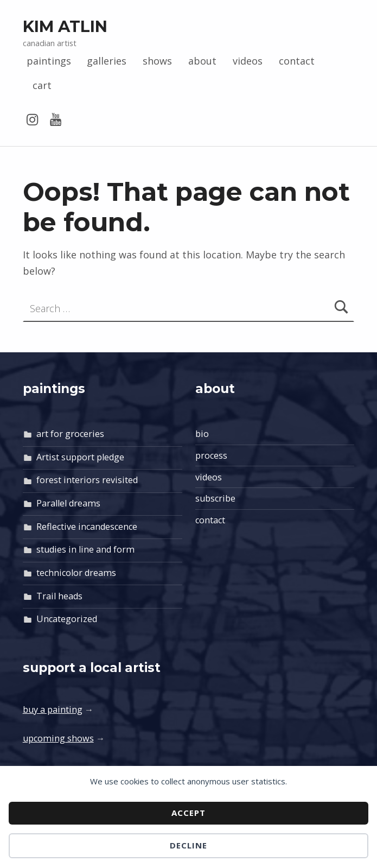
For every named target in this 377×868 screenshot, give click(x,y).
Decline (188, 845)
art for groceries (70, 434)
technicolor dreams (76, 573)
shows (157, 61)
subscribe (215, 498)
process (211, 455)
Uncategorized (67, 619)
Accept (188, 813)
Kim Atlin (65, 26)
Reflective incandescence (87, 527)
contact (297, 61)
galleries (107, 61)
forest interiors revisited (87, 480)
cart (42, 85)
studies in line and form (85, 549)
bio (202, 434)
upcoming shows (58, 738)
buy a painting (53, 709)
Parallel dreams (68, 503)
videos (248, 61)
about (202, 61)
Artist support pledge (80, 457)
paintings (49, 61)
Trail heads (59, 596)
